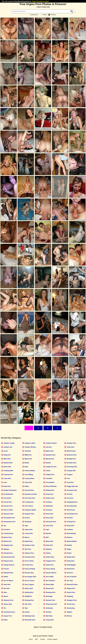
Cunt (5, 482)
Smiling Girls (29, 592)
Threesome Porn (51, 604)
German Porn (8, 506)
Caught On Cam (51, 467)
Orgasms (49, 549)
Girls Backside (72, 506)
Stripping (70, 596)
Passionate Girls (9, 557)
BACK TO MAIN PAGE (43, 627)
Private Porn (29, 565)
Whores (69, 616)
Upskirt (27, 612)
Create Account (37, 1)
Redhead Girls (8, 573)
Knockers (7, 529)
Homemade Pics (72, 514)
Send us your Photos (40, 636)
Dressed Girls (29, 490)
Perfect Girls (50, 557)
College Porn (50, 474)
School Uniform (51, 573)
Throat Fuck (71, 604)
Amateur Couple (9, 443)
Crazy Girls (7, 478)
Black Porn (28, 459)
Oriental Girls (8, 553)
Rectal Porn (71, 569)
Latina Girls (29, 529)
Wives (6, 620)
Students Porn (8, 600)
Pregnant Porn (51, 561)
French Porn (8, 502)
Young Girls (50, 620)
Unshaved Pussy (9, 612)
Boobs (27, 463)
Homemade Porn (9, 518)
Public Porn (50, 565)
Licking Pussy (8, 533)
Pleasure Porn (8, 561)
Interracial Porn (51, 522)
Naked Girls (29, 541)
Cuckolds (49, 478)
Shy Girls (7, 588)
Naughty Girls (8, 545)
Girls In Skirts (8, 510)
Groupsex (49, 510)
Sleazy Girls (50, 588)
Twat (26, 608)
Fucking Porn (29, 502)
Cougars (70, 474)
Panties (48, 553)
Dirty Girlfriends (51, 486)
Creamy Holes (29, 478)
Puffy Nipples (71, 565)
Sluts (5, 592)
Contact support (52, 639)
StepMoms (28, 596)
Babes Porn (50, 451)
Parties (69, 553)
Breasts (48, 463)
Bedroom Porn (72, 455)
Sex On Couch (30, 581)
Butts (26, 467)
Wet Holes (49, 616)
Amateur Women (30, 447)
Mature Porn (8, 537)
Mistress (70, 537)
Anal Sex (49, 447)
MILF (47, 537)
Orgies (69, 549)
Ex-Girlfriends (8, 494)
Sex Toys (70, 581)
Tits (5, 608)
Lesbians (70, 529)
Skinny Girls (29, 588)
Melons (27, 537)
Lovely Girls (29, 533)
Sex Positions (50, 581)
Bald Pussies (71, 451)
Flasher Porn (50, 498)
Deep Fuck (7, 486)
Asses (6, 451)
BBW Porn (28, 455)
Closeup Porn (8, 474)
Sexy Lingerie (29, 584)
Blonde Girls (50, 459)
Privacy (43, 639)
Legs (47, 529)
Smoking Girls (51, 592)
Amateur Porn (71, 443)
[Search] (43, 11)
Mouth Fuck (8, 541)
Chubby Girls (71, 471)
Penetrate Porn (30, 557)
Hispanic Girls (29, 514)
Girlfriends (49, 506)
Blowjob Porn (71, 459)
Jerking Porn (71, 522)
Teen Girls (28, 604)
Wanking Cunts (30, 616)
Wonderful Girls (30, 620)
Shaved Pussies (72, 584)
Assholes (28, 451)
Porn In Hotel (29, 561)
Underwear (49, 608)
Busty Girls (7, 467)
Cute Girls (70, 482)
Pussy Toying (50, 569)
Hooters (27, 518)
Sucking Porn (29, 600)
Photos (52, 15)
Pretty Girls (71, 561)
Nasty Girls (49, 541)
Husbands (28, 522)
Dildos (27, 486)
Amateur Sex (8, 447)
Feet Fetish (7, 498)
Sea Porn (70, 573)
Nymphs (6, 549)
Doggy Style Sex (72, 486)
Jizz (5, 526)
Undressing (71, 608)
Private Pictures (9, 565)
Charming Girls (72, 467)
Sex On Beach (8, 581)
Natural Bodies (72, 541)
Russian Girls (29, 573)
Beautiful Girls (51, 455)
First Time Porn (30, 498)
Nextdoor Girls (30, 545)
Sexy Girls (7, 584)
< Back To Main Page (43, 7)
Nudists (69, 545)
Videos (44, 15)
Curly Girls (28, 482)
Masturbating (71, 533)
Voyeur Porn (8, 616)
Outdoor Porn (29, 553)
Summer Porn (50, 600)
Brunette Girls (71, 463)
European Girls (72, 490)
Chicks (48, 471)
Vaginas (69, 612)
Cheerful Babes (30, 471)
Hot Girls (70, 518)
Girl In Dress (29, 506)
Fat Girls (70, 494)
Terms (31, 639)
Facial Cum (49, 494)
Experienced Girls (31, 494)
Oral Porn (28, 549)
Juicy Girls (49, 526)
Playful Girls (71, 557)
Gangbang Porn (72, 502)
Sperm (6, 596)
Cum (68, 478)
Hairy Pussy (71, 510)
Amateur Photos (51, 443)
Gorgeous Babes (30, 510)
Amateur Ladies (30, 443)
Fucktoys (49, 502)
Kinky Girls (71, 526)
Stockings (49, 596)
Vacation (49, 612)
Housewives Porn (9, 522)
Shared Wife (50, 584)
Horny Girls (50, 518)
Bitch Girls (7, 459)
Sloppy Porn (71, 588)
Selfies (6, 577)
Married (48, 533)
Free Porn (70, 498)
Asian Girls (71, 447)
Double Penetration (10, 490)
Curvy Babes (50, 482)
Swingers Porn (72, 600)
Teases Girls (8, 604)
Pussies (6, 569)
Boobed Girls (8, 463)
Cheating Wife (8, 471)
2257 (36, 639)
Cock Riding (29, 474)
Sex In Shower (72, 577)
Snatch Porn (71, 592)
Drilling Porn (50, 490)
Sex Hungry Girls (30, 577)
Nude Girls (49, 545)
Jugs (26, 526)
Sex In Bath (50, 577)
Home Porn (49, 514)
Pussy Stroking (30, 569)
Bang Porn (7, 455)
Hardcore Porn (8, 514)
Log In (47, 1)
